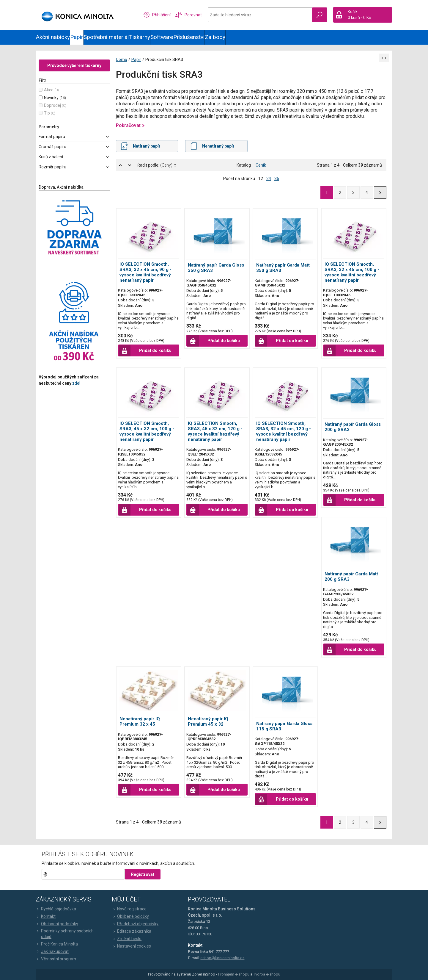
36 (277, 179)
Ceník (261, 165)
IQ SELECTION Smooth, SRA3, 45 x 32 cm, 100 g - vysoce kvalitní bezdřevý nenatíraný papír (147, 431)
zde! (76, 383)
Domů (122, 60)
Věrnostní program (56, 959)
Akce (49, 90)
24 (269, 179)
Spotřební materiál (106, 37)
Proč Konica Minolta (57, 944)
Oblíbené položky (130, 917)
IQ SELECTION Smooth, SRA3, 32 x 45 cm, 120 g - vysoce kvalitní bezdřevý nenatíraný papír (284, 431)
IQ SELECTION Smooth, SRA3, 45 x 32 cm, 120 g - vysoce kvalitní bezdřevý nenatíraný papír (215, 431)
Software (162, 37)
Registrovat (143, 874)
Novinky (51, 98)
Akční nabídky (53, 37)
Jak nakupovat (52, 951)
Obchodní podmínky (57, 924)
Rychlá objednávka (56, 909)
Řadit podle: (155, 165)
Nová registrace (129, 909)
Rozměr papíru (52, 167)
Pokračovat (128, 125)
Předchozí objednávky (135, 924)
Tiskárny (140, 37)
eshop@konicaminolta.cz (222, 958)
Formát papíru (52, 137)
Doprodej (52, 105)
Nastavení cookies (131, 946)
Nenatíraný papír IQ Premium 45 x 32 (208, 721)
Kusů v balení (51, 157)
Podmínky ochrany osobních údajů (65, 934)
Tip (47, 113)
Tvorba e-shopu (267, 974)
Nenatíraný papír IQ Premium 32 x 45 (140, 721)
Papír (77, 37)
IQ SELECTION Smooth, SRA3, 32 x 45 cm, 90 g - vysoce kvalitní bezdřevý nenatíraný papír (145, 272)
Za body (215, 37)
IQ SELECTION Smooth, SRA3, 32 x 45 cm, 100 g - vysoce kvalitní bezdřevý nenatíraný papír (352, 272)
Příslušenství (189, 37)
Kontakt (46, 917)
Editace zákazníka (132, 932)
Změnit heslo (127, 939)
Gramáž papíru (52, 147)
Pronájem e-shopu (234, 974)
